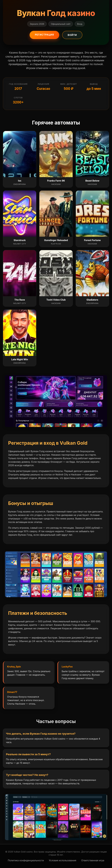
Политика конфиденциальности (26, 860)
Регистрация (44, 35)
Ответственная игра (93, 860)
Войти (72, 35)
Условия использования (63, 860)
